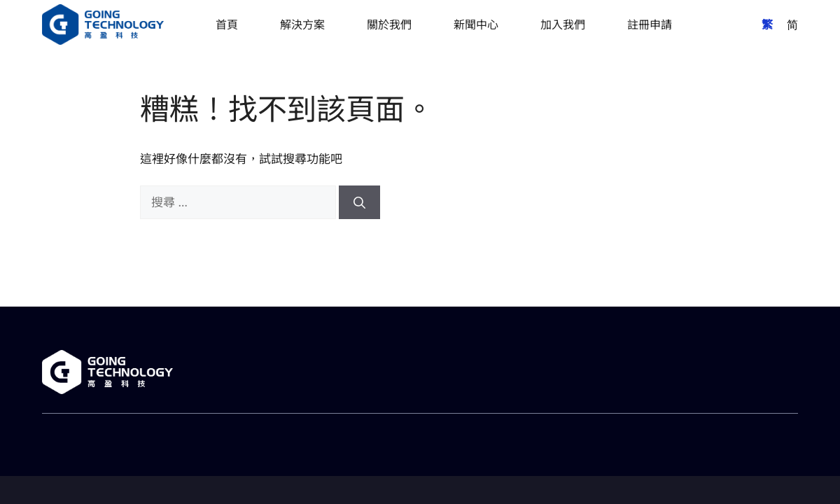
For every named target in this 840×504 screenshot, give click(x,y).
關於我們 (389, 24)
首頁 (227, 24)
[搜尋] (359, 202)
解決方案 (302, 24)
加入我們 (563, 24)
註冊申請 (650, 24)
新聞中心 (476, 24)
